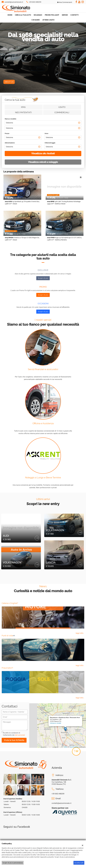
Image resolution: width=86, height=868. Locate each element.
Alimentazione (10, 143)
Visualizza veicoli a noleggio (43, 162)
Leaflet (66, 747)
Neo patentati (23, 112)
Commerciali (62, 112)
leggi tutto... (80, 633)
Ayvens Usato (48, 20)
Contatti (74, 15)
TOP (76, 751)
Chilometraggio (50, 143)
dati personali (20, 735)
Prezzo (7, 133)
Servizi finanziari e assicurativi (43, 369)
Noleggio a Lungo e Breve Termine (43, 478)
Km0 (23, 107)
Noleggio (38, 15)
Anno (46, 133)
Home (10, 15)
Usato (62, 107)
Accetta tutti (79, 863)
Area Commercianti (65, 2)
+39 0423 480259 (35, 2)
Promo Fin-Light (52, 15)
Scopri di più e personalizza (13, 863)
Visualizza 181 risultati (43, 153)
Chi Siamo (36, 20)
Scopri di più (43, 278)
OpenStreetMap (74, 747)
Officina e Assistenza (43, 423)
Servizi (65, 15)
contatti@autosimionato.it (14, 2)
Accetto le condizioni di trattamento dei (14, 734)
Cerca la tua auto (23, 15)
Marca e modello (10, 119)
